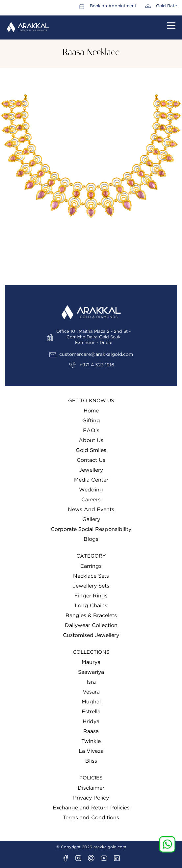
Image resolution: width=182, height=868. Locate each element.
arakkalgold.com (110, 847)
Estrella (91, 712)
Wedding (91, 490)
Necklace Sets (91, 576)
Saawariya (91, 672)
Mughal (91, 702)
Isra (91, 682)
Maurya (91, 662)
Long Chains (91, 606)
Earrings (91, 566)
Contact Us (91, 460)
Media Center (91, 480)
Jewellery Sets (91, 586)
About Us (91, 440)
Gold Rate (167, 6)
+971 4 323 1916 (97, 365)
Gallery (91, 519)
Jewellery (91, 470)
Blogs (91, 539)
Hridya (91, 722)
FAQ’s (91, 431)
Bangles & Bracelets (91, 616)
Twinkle (91, 741)
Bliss (91, 761)
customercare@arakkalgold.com (96, 355)
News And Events (91, 510)
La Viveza (91, 751)
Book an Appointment (113, 6)
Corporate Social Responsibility (91, 529)
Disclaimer (91, 788)
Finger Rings (91, 596)
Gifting (91, 421)
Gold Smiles (91, 450)
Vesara (91, 692)
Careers (91, 500)
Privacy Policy (91, 798)
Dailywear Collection (91, 625)
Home (91, 411)
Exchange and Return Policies (91, 808)
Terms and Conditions (91, 818)
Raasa (91, 731)
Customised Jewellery (91, 635)
